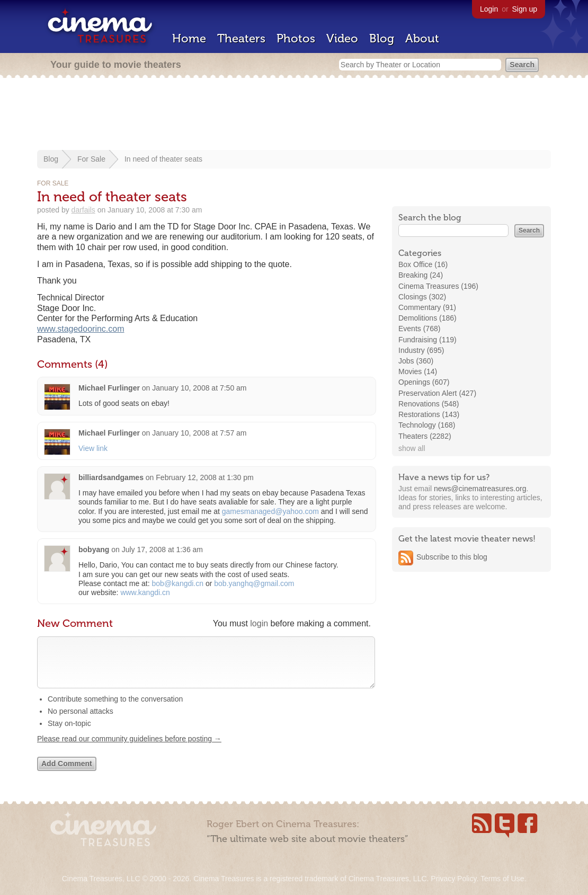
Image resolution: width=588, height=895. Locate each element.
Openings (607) (424, 382)
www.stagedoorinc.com (81, 329)
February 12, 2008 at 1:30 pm (204, 477)
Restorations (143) (429, 414)
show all (412, 448)
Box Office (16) (423, 264)
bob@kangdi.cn (178, 583)
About (422, 38)
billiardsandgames (111, 477)
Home (189, 38)
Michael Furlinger (110, 388)
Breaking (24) (421, 275)
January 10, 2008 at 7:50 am (199, 388)
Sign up (525, 9)
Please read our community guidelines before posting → (129, 749)
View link (93, 448)
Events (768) (419, 329)
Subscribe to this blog (452, 557)
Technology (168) (427, 425)
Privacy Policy (453, 879)
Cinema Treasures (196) (438, 286)
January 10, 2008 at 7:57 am (199, 433)
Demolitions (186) (427, 318)
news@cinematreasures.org (480, 489)
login (259, 623)
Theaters (241, 38)
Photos (296, 38)
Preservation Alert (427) (437, 393)
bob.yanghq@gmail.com (254, 583)
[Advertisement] (294, 115)
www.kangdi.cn (145, 592)
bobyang (94, 550)
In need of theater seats (163, 159)
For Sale (91, 159)
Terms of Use (502, 879)
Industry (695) (421, 350)
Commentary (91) (427, 307)
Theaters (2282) (425, 436)
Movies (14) (418, 371)
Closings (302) (422, 297)
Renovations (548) (429, 404)
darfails (83, 210)
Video (342, 38)
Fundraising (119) (427, 340)
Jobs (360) (416, 361)
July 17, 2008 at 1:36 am (162, 550)
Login (489, 9)
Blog (382, 38)
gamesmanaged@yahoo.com (270, 511)
